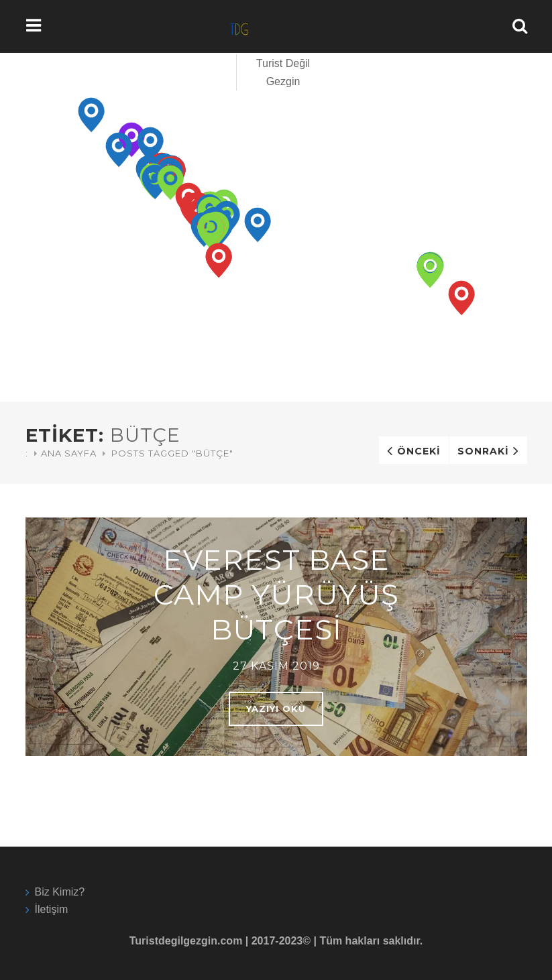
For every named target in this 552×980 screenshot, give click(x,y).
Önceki (419, 451)
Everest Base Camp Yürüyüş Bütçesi (276, 595)
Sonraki (483, 451)
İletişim (52, 909)
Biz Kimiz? (60, 892)
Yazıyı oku (276, 709)
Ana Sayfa (69, 453)
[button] (92, 115)
